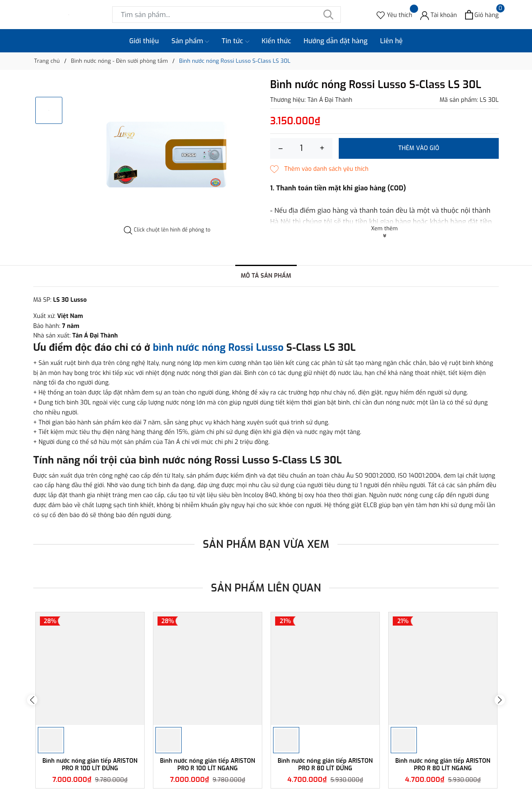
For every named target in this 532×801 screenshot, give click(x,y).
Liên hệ (391, 41)
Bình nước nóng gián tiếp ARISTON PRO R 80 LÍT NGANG (443, 765)
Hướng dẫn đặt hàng (336, 41)
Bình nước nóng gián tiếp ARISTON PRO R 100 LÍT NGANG (208, 765)
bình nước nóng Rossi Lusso (218, 348)
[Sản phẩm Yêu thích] (394, 15)
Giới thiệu (144, 41)
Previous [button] (32, 700)
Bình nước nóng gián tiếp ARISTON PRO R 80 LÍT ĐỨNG (325, 765)
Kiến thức (277, 41)
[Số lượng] (301, 148)
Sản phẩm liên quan (266, 588)
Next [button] (500, 700)
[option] (167, 153)
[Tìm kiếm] (328, 15)
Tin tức (235, 41)
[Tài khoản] (439, 15)
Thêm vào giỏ (419, 148)
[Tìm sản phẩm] (227, 15)
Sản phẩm (191, 41)
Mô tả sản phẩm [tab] (266, 276)
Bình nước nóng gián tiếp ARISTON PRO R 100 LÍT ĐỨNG (90, 765)
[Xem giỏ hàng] (482, 15)
